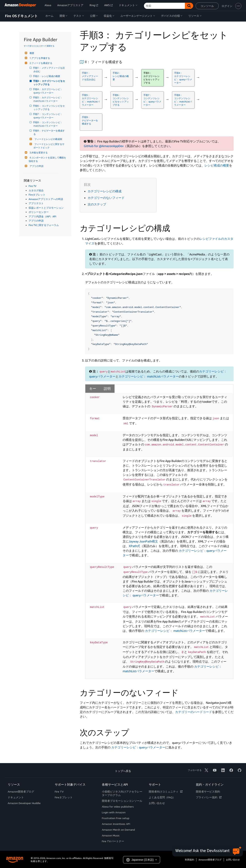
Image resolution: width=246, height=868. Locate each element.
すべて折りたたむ (32, 46)
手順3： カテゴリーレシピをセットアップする (49, 83)
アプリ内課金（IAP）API (42, 216)
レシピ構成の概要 (217, 165)
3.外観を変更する (38, 153)
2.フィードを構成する (40, 63)
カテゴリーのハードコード (194, 712)
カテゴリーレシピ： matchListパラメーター (149, 376)
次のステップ (97, 204)
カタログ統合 (36, 190)
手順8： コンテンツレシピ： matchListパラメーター (48, 124)
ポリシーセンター (39, 212)
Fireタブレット (37, 195)
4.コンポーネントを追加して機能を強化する (47, 159)
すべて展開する (48, 46)
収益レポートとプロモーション (46, 208)
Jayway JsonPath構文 (143, 541)
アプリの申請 (36, 166)
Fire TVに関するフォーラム (44, 225)
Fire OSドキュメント (21, 16)
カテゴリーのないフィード (106, 198)
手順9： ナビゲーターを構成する (49, 132)
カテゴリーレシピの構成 (105, 191)
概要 (31, 53)
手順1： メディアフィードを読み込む (49, 70)
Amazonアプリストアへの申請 (46, 199)
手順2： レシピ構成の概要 (47, 76)
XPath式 (134, 546)
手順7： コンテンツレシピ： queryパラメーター (48, 116)
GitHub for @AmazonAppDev (104, 146)
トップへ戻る (123, 771)
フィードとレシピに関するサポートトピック (49, 146)
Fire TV (32, 186)
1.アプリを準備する (39, 58)
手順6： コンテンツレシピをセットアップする (49, 108)
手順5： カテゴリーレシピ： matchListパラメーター (48, 99)
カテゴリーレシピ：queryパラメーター (138, 747)
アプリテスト (36, 203)
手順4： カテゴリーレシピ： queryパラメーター (48, 91)
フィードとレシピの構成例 (48, 139)
